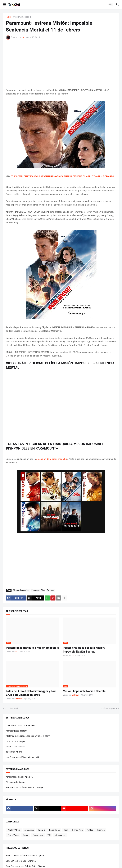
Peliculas (51, 590)
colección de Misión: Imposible (52, 459)
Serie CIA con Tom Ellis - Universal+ (22, 861)
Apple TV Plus (14, 830)
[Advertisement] (61, 64)
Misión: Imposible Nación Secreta (84, 691)
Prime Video (13, 835)
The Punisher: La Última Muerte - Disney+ (24, 788)
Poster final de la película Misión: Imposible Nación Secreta (84, 650)
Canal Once (54, 830)
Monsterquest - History (16, 731)
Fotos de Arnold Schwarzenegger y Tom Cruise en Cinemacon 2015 (31, 693)
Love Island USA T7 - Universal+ (20, 725)
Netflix (90, 830)
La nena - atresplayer (15, 741)
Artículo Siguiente (109, 708)
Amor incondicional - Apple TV (19, 777)
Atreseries (29, 830)
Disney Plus (77, 830)
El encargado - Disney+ (16, 782)
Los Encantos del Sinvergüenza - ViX (22, 757)
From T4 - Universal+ (15, 747)
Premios (101, 830)
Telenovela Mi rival (14, 752)
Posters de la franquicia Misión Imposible (32, 648)
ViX (49, 835)
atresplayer (60, 835)
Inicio (8, 17)
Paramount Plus (38, 590)
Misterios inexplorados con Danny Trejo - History (28, 736)
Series (26, 835)
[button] (4, 5)
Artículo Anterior (12, 708)
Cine (66, 830)
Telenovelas (38, 835)
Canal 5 (41, 830)
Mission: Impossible (22, 17)
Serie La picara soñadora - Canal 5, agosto (25, 856)
